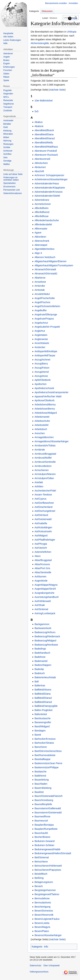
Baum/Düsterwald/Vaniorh (48, 796)
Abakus (39, 122)
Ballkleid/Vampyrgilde (46, 706)
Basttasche (40, 772)
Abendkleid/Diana (44, 134)
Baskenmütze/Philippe (46, 767)
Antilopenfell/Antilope (46, 351)
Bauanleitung (42, 780)
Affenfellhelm (41, 208)
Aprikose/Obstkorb (44, 400)
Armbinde (40, 450)
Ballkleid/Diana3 (43, 702)
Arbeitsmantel (42, 417)
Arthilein (39, 486)
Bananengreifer (43, 722)
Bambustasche (43, 718)
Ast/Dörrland (41, 515)
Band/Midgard (42, 726)
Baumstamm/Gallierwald (48, 808)
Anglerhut (40, 331)
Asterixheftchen (43, 552)
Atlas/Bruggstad (43, 560)
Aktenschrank (42, 241)
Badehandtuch (42, 653)
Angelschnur (41, 323)
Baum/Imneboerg (44, 800)
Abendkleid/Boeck (44, 130)
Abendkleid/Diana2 (45, 138)
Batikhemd (40, 776)
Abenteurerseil (42, 159)
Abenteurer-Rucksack (46, 155)
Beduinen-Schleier (44, 845)
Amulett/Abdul (42, 294)
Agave (38, 233)
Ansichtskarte (42, 343)
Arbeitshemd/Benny (45, 405)
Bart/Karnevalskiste (45, 755)
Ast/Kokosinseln (43, 531)
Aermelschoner (43, 204)
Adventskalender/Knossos (48, 192)
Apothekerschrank (44, 388)
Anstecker (40, 347)
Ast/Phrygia (41, 544)
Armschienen (42, 470)
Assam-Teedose (43, 495)
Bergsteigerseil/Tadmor (47, 894)
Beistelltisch (41, 874)
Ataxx (37, 556)
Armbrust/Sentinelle (45, 462)
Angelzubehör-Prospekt (47, 327)
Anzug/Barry (41, 364)
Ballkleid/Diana (43, 694)
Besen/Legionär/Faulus (47, 919)
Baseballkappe (42, 759)
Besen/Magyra (42, 927)
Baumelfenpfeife (43, 804)
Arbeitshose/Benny (45, 409)
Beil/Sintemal (42, 857)
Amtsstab (39, 290)
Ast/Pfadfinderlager (45, 540)
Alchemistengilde (40, 43)
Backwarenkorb (43, 628)
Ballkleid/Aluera (43, 690)
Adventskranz (42, 200)
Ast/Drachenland (43, 507)
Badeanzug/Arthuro (45, 632)
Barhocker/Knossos (45, 739)
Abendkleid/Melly (44, 143)
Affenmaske (41, 229)
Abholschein (41, 163)
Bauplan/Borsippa (44, 825)
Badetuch (40, 673)
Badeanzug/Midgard (45, 641)
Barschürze (41, 747)
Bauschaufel (41, 833)
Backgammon (42, 624)
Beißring (39, 878)
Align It (38, 253)
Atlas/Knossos (42, 564)
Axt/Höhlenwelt (43, 601)
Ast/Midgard (41, 536)
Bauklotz (39, 792)
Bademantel (41, 661)
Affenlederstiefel (43, 224)
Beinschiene (41, 862)
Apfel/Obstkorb (43, 380)
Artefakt (39, 482)
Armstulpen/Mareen (45, 474)
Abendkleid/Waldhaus (46, 147)
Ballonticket (41, 714)
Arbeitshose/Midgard (46, 413)
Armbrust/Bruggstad (45, 454)
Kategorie (37, 947)
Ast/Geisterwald (43, 519)
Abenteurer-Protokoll (46, 151)
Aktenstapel (41, 245)
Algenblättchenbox (44, 249)
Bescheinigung (42, 907)
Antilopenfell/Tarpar (45, 355)
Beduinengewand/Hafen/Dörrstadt (53, 853)
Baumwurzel (41, 821)
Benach (39, 886)
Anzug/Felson (42, 368)
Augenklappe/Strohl (45, 589)
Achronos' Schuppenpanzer (49, 175)
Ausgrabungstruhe (44, 593)
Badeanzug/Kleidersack (47, 636)
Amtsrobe (40, 286)
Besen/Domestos (44, 911)
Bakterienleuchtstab (45, 677)
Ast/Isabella (41, 523)
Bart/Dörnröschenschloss (48, 751)
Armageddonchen (44, 437)
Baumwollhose (42, 816)
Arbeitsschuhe (42, 421)
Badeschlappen (43, 665)
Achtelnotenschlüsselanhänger (51, 179)
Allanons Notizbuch (45, 257)
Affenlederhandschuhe (47, 220)
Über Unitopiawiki (52, 966)
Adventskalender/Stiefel (47, 196)
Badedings (40, 649)
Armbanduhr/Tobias (45, 446)
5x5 (36, 111)
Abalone (39, 126)
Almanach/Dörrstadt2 (46, 274)
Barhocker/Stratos (44, 743)
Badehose (40, 657)
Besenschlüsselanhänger (48, 935)
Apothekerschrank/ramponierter (51, 392)
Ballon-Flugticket (43, 710)
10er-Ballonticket (43, 101)
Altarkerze (40, 278)
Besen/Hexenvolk (44, 915)
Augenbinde (41, 581)
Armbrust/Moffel (43, 458)
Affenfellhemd (42, 212)
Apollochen (40, 384)
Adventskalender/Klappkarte (50, 188)
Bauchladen (41, 784)
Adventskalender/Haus (47, 184)
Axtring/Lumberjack (45, 613)
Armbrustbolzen (43, 466)
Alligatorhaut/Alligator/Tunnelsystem (54, 265)
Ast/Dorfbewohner (44, 503)
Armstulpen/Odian (44, 478)
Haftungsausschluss (39, 972)
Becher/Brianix (42, 837)
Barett (38, 735)
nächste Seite (57, 90)
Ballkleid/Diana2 (43, 698)
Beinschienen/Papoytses (48, 870)
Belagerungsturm (44, 882)
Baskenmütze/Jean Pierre (48, 763)
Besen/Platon (42, 931)
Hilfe (75, 18)
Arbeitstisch (41, 429)
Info (46, 947)
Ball (36, 682)
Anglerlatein (41, 335)
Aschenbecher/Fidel (45, 491)
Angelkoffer (41, 310)
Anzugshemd (42, 372)
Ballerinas (40, 685)
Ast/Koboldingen (43, 527)
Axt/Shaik (40, 605)
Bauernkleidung (43, 788)
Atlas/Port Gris (42, 568)
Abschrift (39, 171)
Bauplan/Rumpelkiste (46, 829)
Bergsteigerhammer (45, 890)
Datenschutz (36, 966)
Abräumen (40, 167)
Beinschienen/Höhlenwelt (48, 866)
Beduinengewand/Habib (47, 849)
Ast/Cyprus (40, 499)
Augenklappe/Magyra (46, 585)
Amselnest (40, 282)
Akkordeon (40, 237)
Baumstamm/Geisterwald (48, 813)
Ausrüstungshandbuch (46, 597)
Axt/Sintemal (41, 609)
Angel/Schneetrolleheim (47, 306)
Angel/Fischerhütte (45, 298)
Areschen (40, 433)
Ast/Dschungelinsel (45, 511)
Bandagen (40, 731)
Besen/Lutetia (42, 923)
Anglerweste (41, 339)
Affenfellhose (41, 216)
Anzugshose (41, 376)
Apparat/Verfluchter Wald (48, 396)
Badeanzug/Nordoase (46, 645)
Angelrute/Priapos (44, 319)
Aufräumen (40, 577)
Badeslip (39, 669)
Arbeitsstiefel (41, 425)
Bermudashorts (43, 903)
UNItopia (72, 32)
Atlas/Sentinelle (43, 572)
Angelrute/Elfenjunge (46, 315)
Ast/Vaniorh (41, 548)
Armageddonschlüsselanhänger (52, 441)
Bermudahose (42, 898)
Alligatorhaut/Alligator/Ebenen (50, 261)
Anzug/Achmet (42, 360)
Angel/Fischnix (42, 302)
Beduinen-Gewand (45, 841)
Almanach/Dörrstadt (45, 269)
